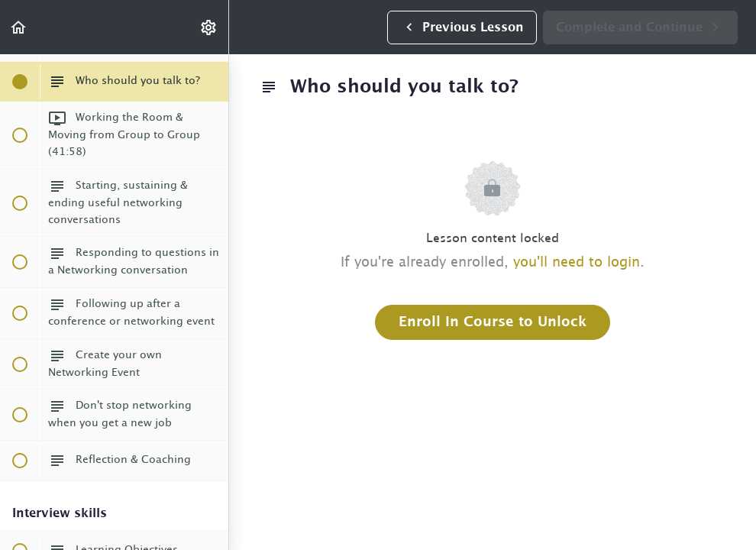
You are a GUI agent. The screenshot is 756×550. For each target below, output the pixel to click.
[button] (19, 27)
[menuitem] (209, 27)
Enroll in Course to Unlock (493, 322)
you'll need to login (577, 263)
